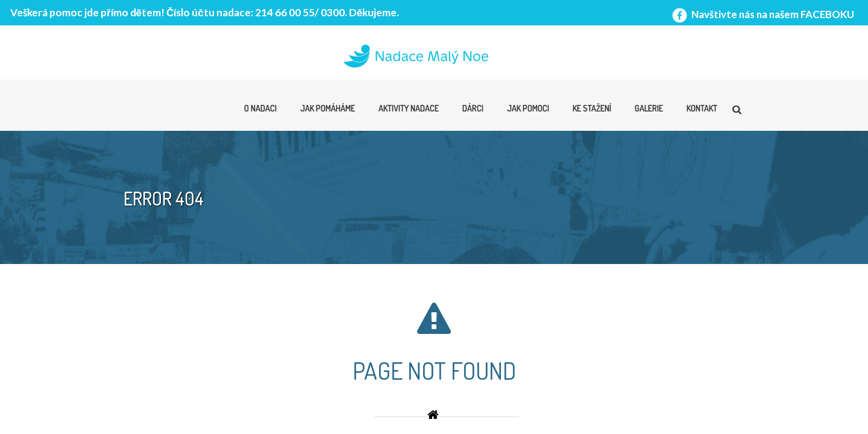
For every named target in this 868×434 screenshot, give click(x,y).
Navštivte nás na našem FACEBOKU (762, 14)
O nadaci (260, 108)
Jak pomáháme (328, 108)
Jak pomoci (528, 108)
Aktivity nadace (409, 108)
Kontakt (702, 108)
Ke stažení (592, 108)
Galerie (649, 108)
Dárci (473, 108)
